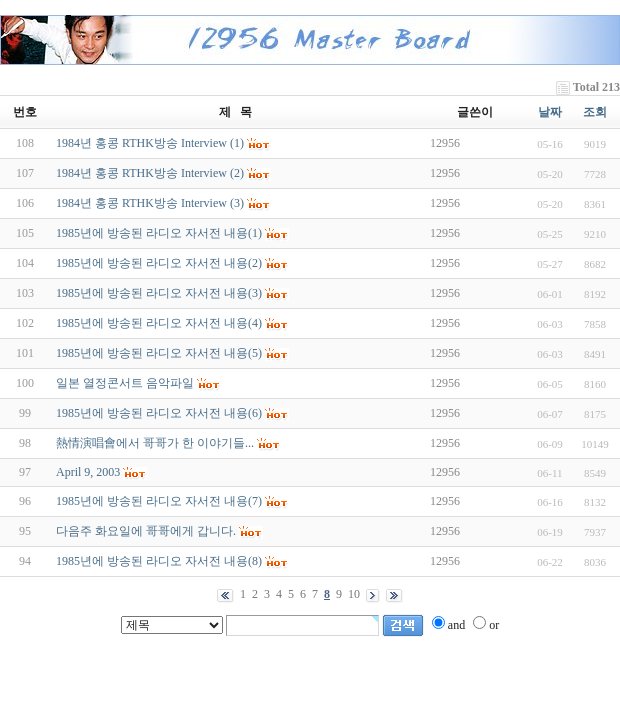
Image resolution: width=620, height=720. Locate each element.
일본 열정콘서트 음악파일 (125, 383)
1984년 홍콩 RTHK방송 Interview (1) (150, 143)
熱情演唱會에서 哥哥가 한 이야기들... (155, 443)
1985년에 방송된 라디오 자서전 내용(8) (159, 561)
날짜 (550, 112)
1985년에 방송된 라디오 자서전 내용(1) (159, 233)
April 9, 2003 (88, 472)
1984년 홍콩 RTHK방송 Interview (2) (150, 173)
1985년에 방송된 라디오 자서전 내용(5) (159, 353)
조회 (595, 112)
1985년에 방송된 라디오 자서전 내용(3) (159, 293)
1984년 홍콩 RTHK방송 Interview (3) (150, 203)
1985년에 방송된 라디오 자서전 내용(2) (159, 263)
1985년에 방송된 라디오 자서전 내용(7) (159, 501)
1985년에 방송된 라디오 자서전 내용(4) (159, 323)
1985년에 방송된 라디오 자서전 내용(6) (159, 413)
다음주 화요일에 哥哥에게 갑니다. (146, 531)
